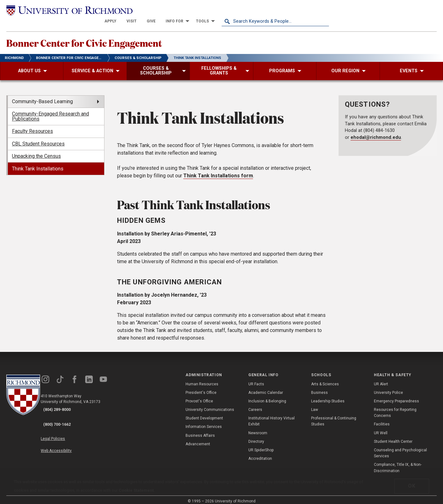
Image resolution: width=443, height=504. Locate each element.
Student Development (204, 413)
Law (315, 405)
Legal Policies (62, 425)
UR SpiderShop (261, 445)
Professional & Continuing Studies (334, 416)
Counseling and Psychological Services (400, 448)
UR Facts (256, 379)
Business (319, 388)
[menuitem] (218, 10)
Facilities (382, 419)
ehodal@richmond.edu (376, 132)
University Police (388, 388)
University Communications (210, 405)
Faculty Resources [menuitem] (32, 126)
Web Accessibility (66, 433)
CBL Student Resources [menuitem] (38, 139)
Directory (256, 436)
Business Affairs (200, 430)
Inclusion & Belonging (267, 396)
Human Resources (202, 379)
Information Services (204, 422)
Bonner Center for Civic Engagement (126, 35)
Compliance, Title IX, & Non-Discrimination (398, 463)
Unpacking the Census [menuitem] (36, 151)
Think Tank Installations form (218, 171)
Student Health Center (393, 436)
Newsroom (258, 428)
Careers (255, 405)
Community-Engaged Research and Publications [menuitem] (50, 112)
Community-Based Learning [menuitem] (42, 96)
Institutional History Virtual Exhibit (272, 416)
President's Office (201, 388)
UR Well (381, 428)
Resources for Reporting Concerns (395, 408)
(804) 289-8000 (63, 405)
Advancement (198, 439)
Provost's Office (199, 396)
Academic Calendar (266, 388)
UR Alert (381, 379)
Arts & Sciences (325, 379)
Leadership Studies (328, 396)
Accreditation (260, 454)
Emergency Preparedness (396, 396)
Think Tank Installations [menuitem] (38, 164)
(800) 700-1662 (63, 413)
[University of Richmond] (60, 10)
